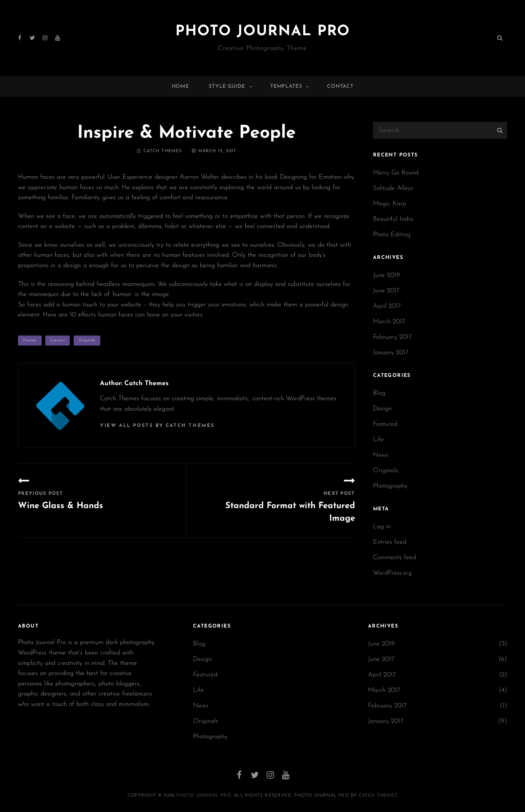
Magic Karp (390, 204)
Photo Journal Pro (263, 32)
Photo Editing (392, 235)
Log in (382, 527)
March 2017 (389, 322)
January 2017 (391, 353)
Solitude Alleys (393, 188)
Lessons (57, 340)
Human (30, 340)
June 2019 (386, 275)
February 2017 (392, 337)
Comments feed (395, 558)
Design (382, 409)
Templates (290, 86)
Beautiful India (393, 219)
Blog (379, 393)
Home (180, 86)
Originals (87, 340)
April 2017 (387, 306)
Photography (390, 486)
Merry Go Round (396, 173)
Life (378, 440)
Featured (385, 424)
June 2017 (386, 291)
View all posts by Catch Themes (157, 426)
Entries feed (390, 542)
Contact (340, 86)
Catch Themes (163, 151)
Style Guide (231, 86)
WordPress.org (392, 573)
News (381, 455)
